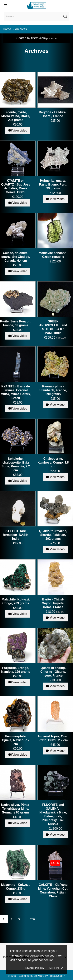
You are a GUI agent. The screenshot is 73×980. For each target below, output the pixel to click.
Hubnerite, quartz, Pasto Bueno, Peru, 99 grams (53, 184)
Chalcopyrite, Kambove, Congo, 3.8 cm (53, 463)
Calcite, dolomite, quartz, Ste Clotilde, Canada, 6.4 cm (16, 257)
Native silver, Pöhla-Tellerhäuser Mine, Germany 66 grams (16, 809)
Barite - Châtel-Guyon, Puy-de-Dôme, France (53, 603)
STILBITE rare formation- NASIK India (16, 535)
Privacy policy (34, 968)
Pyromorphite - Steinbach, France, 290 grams (53, 390)
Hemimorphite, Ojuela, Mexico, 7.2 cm (16, 740)
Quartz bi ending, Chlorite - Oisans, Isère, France (53, 672)
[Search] (36, 16)
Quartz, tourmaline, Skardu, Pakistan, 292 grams (53, 535)
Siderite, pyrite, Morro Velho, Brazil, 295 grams (16, 116)
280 (32, 919)
